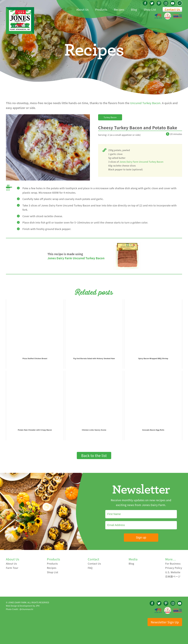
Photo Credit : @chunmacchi (20, 609)
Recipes (52, 568)
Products (52, 563)
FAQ (90, 568)
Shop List (53, 572)
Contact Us (172, 9)
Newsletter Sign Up (165, 622)
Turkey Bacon (110, 117)
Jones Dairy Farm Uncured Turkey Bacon (141, 162)
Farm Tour (12, 568)
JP (180, 3)
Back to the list (94, 455)
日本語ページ (173, 576)
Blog (131, 563)
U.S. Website (173, 572)
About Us (11, 563)
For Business (173, 563)
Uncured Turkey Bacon (145, 103)
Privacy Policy (174, 568)
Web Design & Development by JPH (23, 606)
